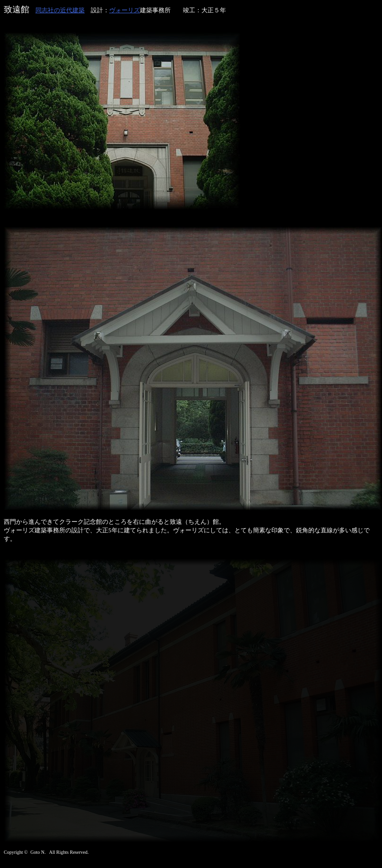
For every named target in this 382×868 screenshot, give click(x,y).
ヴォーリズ (125, 10)
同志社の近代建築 (60, 10)
